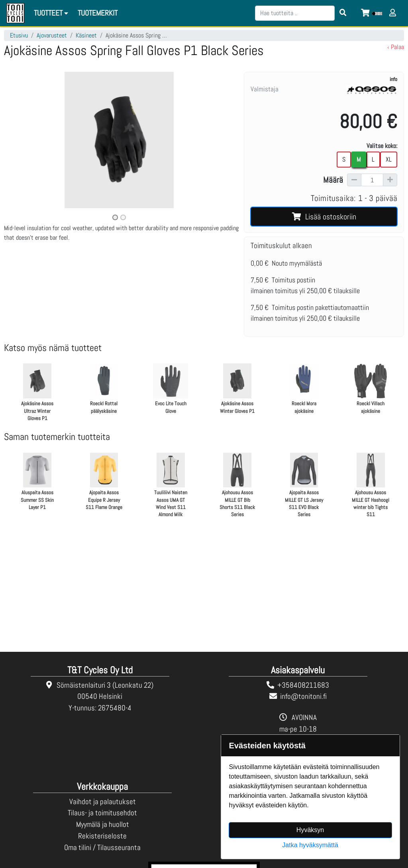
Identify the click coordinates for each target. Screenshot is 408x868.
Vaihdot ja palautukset (103, 802)
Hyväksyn (310, 830)
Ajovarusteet (52, 35)
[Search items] (343, 13)
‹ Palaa (396, 47)
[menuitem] (98, 13)
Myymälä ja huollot (103, 824)
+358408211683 (303, 685)
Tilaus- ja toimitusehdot (102, 813)
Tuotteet (52, 13)
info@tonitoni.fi (303, 696)
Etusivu (19, 35)
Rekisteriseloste (102, 836)
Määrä (333, 180)
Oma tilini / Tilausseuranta (102, 847)
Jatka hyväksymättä (310, 845)
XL (389, 159)
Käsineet (86, 35)
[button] (21, 147)
